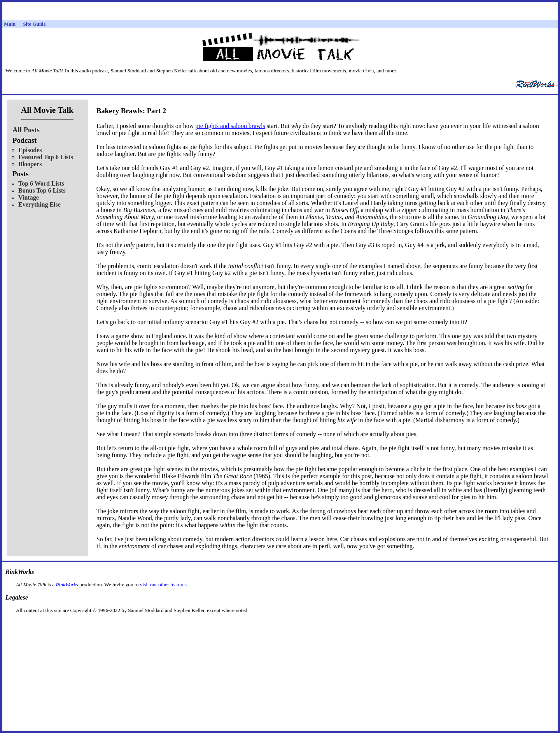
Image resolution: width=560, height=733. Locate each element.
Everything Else (39, 204)
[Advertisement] (280, 626)
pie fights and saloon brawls (230, 126)
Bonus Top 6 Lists (42, 190)
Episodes (30, 150)
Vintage (29, 197)
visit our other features (163, 585)
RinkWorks (67, 585)
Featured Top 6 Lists (46, 157)
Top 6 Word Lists (41, 183)
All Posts (26, 130)
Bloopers (30, 164)
